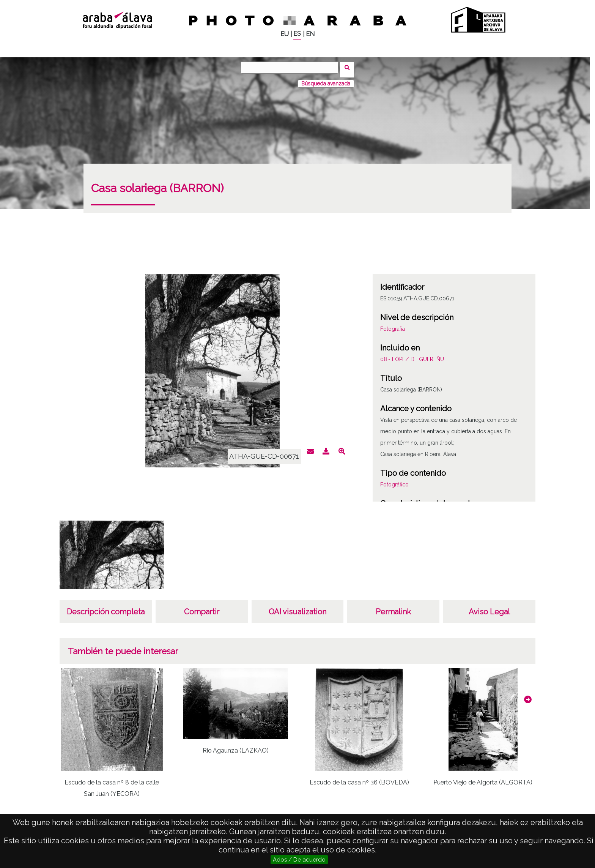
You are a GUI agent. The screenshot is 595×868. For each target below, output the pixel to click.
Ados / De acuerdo (299, 860)
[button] (528, 695)
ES (297, 34)
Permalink (393, 608)
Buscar (349, 67)
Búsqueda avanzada (326, 79)
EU (285, 34)
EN (310, 34)
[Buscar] (292, 68)
